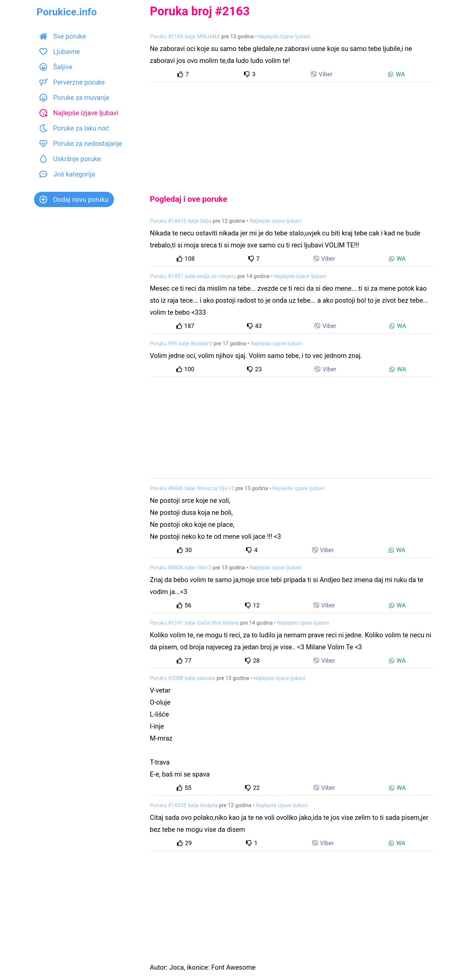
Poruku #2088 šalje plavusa (183, 678)
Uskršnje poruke (70, 159)
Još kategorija (67, 174)
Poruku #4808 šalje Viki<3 (181, 568)
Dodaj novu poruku (74, 199)
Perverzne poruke (72, 82)
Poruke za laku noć (74, 128)
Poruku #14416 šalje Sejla (181, 221)
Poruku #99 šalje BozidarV (181, 343)
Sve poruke (63, 36)
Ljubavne (60, 52)
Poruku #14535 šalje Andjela (184, 805)
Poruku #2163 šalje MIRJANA (185, 36)
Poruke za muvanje (74, 98)
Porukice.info (67, 12)
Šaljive (56, 67)
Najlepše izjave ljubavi (79, 113)
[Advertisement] (291, 133)
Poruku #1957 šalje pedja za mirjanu (193, 276)
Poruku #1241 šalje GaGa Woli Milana (194, 623)
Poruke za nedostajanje (81, 144)
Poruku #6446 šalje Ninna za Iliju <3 (192, 488)
